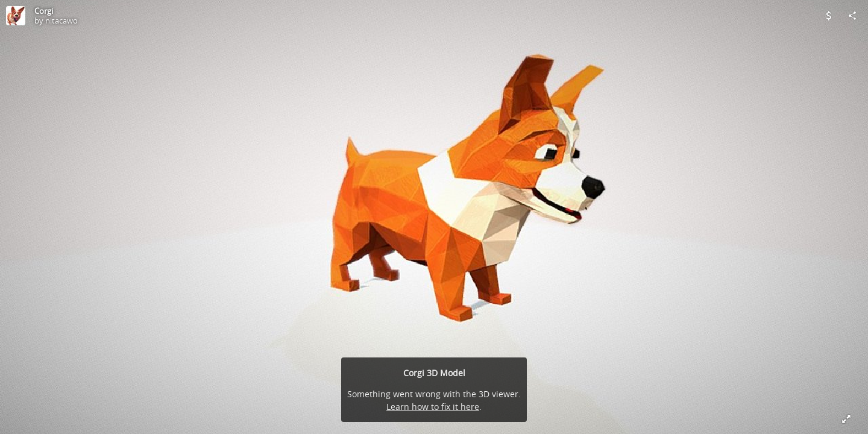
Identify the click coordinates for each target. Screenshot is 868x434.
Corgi (44, 11)
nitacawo (61, 20)
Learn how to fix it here (433, 407)
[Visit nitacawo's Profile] (16, 16)
